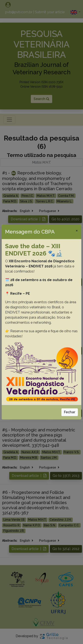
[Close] (77, 231)
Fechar (70, 412)
